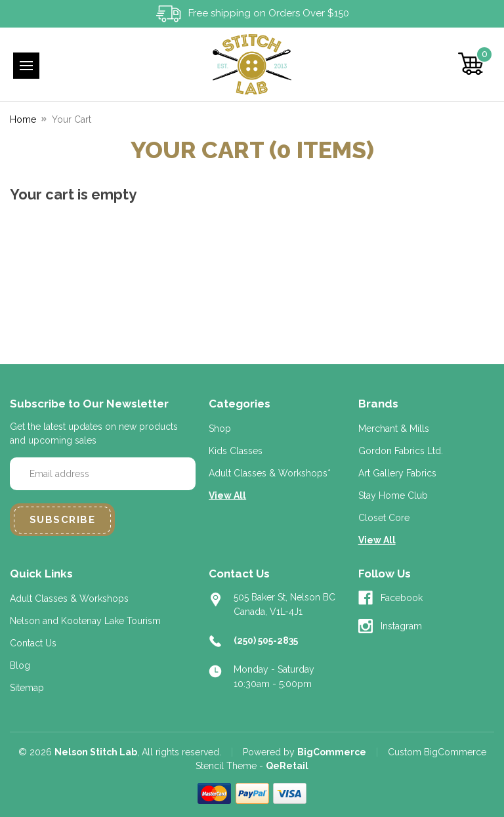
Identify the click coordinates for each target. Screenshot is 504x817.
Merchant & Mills (394, 429)
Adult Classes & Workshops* (270, 473)
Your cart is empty (73, 194)
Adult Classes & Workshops (69, 598)
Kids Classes (236, 451)
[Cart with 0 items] (471, 64)
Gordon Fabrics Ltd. (401, 451)
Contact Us (33, 643)
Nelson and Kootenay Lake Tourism (85, 621)
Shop (220, 429)
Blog (20, 665)
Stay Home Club (393, 495)
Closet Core (384, 518)
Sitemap (27, 688)
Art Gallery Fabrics (397, 473)
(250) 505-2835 (266, 640)
